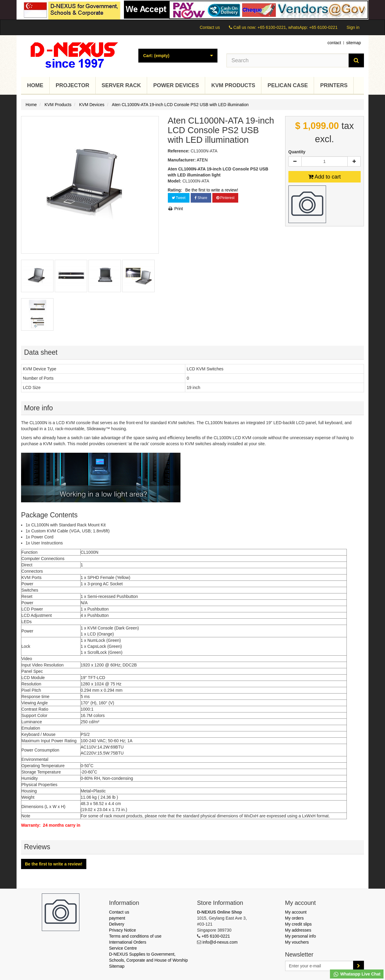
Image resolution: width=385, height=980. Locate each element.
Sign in (353, 27)
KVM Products (233, 85)
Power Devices (176, 85)
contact (334, 43)
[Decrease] (295, 161)
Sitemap (117, 966)
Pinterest (225, 198)
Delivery (117, 924)
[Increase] (354, 161)
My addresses (298, 930)
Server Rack (121, 85)
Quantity (297, 152)
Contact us (210, 27)
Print (176, 209)
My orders (294, 918)
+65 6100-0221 (216, 936)
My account (296, 912)
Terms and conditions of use (135, 936)
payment (117, 918)
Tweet (179, 198)
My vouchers (297, 942)
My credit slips (299, 924)
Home (35, 85)
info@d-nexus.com (220, 942)
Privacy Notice (123, 930)
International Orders (128, 942)
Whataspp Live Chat (357, 974)
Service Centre (123, 948)
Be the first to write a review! (212, 190)
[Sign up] (359, 966)
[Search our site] (288, 60)
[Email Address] (319, 966)
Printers (334, 85)
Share (201, 198)
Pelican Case (288, 85)
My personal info (301, 936)
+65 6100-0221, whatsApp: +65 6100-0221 (297, 27)
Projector (72, 85)
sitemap (354, 43)
